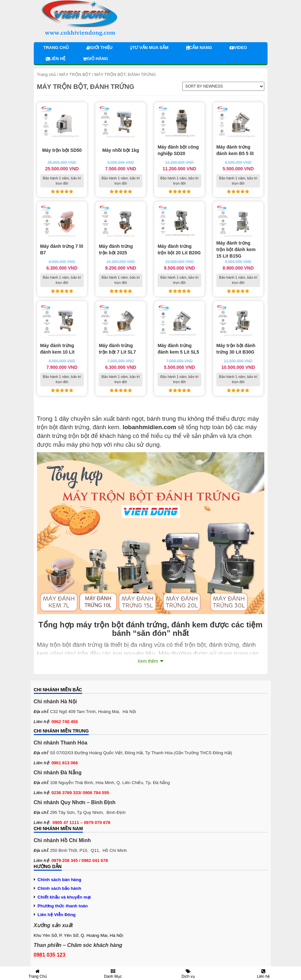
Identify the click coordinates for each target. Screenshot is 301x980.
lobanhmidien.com (150, 427)
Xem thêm (148, 661)
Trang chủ (56, 48)
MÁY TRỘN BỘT (75, 74)
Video (238, 48)
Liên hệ (56, 59)
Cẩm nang (199, 48)
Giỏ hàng (95, 59)
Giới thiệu (99, 48)
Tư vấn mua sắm (149, 48)
